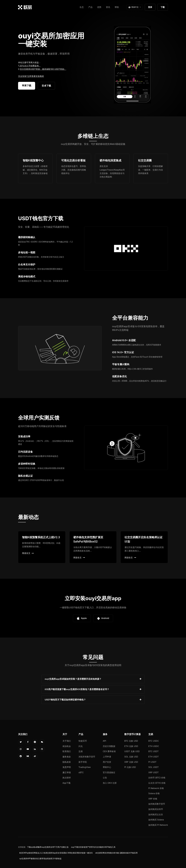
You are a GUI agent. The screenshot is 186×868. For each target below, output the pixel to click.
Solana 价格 (154, 793)
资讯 (108, 7)
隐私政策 (67, 762)
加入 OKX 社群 (110, 783)
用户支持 (107, 762)
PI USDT (152, 762)
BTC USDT (154, 751)
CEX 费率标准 (109, 751)
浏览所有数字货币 (87, 757)
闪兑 (81, 746)
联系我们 (67, 751)
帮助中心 (107, 767)
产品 (90, 7)
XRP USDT (154, 772)
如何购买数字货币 (157, 804)
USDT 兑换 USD (132, 751)
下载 (163, 7)
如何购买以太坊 (156, 814)
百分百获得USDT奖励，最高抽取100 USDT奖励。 (43, 69)
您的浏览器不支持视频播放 (132, 65)
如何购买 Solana (156, 820)
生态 (82, 7)
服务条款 (67, 757)
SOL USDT (154, 767)
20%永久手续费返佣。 (30, 66)
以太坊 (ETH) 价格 (157, 783)
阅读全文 (28, 553)
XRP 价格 (153, 799)
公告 (105, 778)
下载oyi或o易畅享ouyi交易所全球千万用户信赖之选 (48, 847)
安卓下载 (46, 86)
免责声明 (67, 767)
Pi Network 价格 (156, 788)
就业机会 (67, 746)
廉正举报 (67, 772)
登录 (150, 7)
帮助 (117, 7)
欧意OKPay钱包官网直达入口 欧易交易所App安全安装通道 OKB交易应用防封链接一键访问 (56, 853)
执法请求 (67, 778)
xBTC (81, 772)
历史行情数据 (109, 746)
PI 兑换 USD (130, 767)
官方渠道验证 (109, 772)
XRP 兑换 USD (131, 762)
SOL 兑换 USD (131, 757)
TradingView (85, 767)
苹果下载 (27, 86)
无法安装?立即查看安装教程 (31, 76)
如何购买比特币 (156, 809)
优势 (99, 7)
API (104, 741)
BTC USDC (154, 741)
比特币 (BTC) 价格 (157, 778)
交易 (81, 751)
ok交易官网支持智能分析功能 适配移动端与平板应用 (116, 853)
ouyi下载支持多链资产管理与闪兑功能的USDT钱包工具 (93, 847)
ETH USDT (154, 757)
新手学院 (83, 762)
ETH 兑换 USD (131, 746)
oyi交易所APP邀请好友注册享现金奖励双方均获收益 (40, 859)
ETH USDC (154, 746)
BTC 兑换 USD (131, 741)
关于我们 (67, 741)
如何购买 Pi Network (158, 825)
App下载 (67, 783)
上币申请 (107, 757)
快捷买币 (83, 741)
